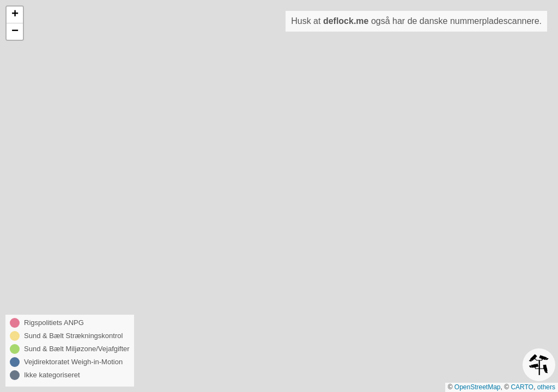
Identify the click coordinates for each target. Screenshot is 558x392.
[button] (15, 15)
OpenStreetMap (478, 387)
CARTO (522, 387)
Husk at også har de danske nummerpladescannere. (416, 21)
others (546, 387)
